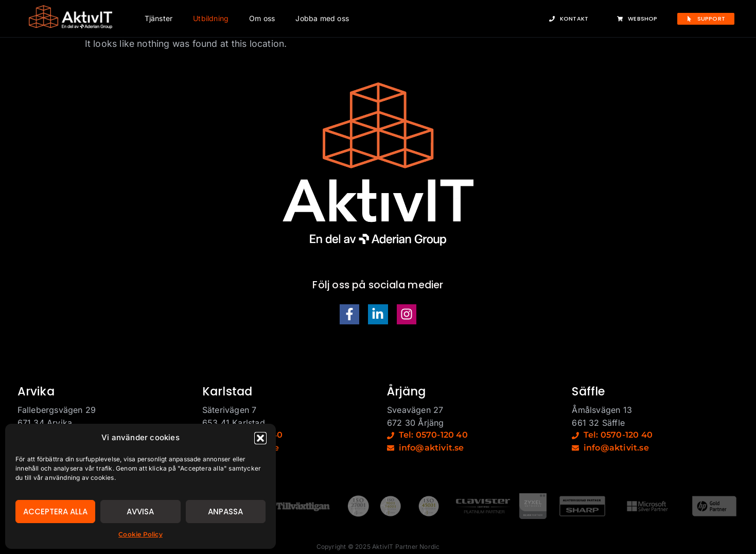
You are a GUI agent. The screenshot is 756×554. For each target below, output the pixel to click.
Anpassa (225, 512)
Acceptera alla (55, 512)
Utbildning (211, 18)
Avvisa (140, 512)
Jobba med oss (322, 18)
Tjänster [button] (159, 18)
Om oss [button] (262, 18)
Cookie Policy (140, 534)
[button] (260, 438)
